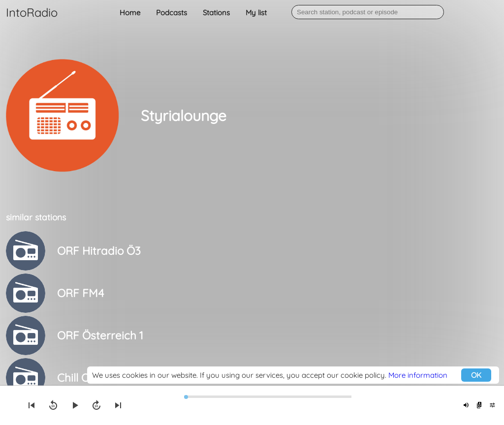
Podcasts (172, 13)
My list (256, 13)
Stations (216, 13)
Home (130, 13)
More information (418, 375)
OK (476, 375)
